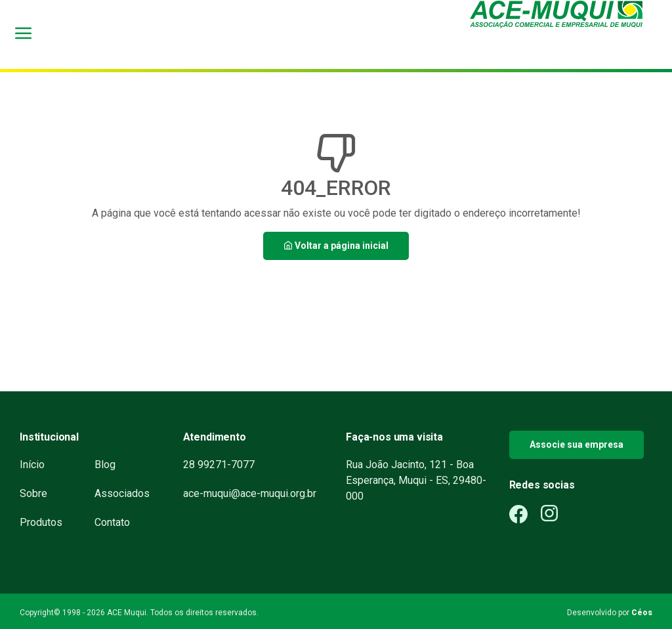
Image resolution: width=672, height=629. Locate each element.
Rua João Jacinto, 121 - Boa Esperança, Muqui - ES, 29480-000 (416, 480)
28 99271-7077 (219, 465)
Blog (105, 465)
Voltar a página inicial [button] (336, 246)
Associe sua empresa (577, 445)
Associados (122, 493)
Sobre (33, 493)
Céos (642, 613)
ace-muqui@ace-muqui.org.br (250, 493)
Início (32, 465)
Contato (112, 522)
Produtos (41, 522)
